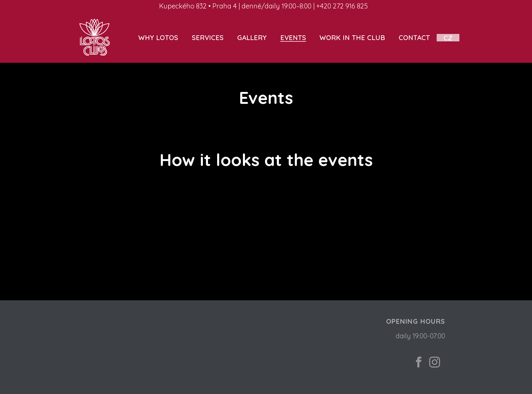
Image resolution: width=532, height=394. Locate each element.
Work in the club (352, 38)
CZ (448, 38)
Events (293, 38)
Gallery (252, 38)
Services (208, 38)
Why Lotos (158, 38)
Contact (414, 38)
